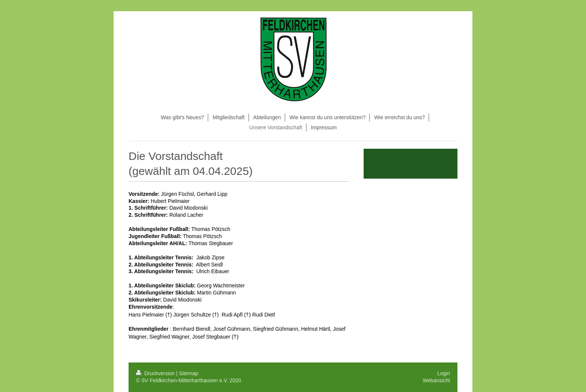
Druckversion (156, 373)
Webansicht (436, 380)
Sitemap (189, 373)
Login (444, 373)
